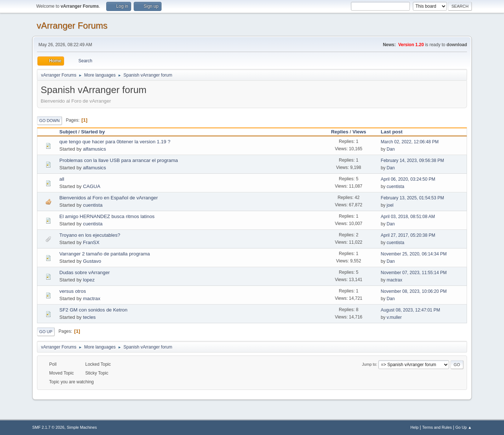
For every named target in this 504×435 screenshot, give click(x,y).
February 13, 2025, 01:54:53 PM (413, 198)
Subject (68, 132)
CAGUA (91, 186)
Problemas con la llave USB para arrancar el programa (119, 160)
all (62, 179)
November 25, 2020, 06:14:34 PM (414, 254)
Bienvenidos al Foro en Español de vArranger (109, 198)
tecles (89, 317)
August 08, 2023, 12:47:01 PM (411, 310)
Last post (392, 132)
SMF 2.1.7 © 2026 (48, 427)
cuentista (396, 187)
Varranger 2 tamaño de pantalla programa (105, 254)
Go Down (49, 121)
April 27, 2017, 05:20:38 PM (408, 235)
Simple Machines (82, 427)
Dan (391, 149)
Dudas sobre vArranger (85, 272)
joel (390, 205)
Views (359, 132)
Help (415, 427)
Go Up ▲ (464, 427)
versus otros (73, 291)
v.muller (394, 317)
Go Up (46, 332)
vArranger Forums (72, 25)
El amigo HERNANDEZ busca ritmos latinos (107, 216)
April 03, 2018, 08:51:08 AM (408, 217)
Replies (340, 132)
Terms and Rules (437, 427)
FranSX (91, 242)
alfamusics (94, 149)
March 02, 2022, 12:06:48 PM (410, 142)
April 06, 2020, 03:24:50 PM (408, 179)
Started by (96, 132)
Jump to (369, 364)
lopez (89, 280)
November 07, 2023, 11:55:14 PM (414, 273)
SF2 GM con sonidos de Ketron (93, 310)
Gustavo (92, 261)
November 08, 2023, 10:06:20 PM (414, 291)
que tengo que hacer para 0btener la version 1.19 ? (115, 142)
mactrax (395, 280)
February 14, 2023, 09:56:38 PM (413, 161)
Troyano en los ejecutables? (90, 235)
